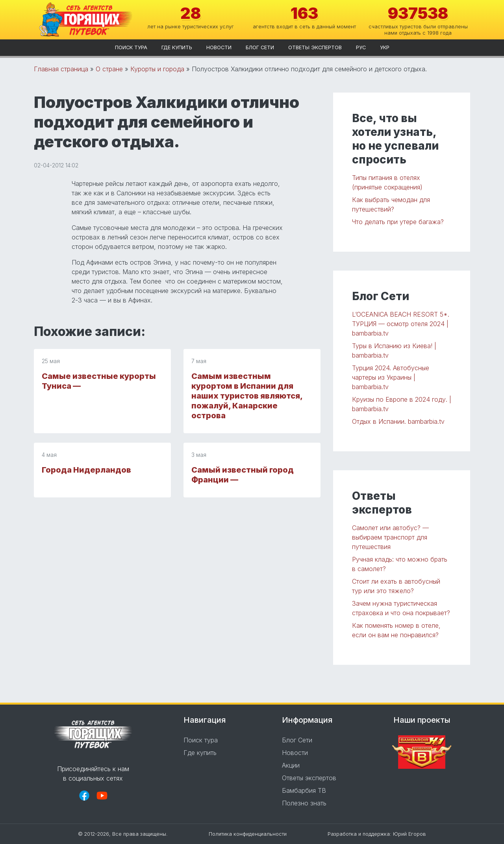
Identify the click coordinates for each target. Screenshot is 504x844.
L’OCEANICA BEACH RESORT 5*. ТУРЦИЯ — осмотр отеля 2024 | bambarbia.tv (401, 324)
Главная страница (61, 69)
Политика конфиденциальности (248, 834)
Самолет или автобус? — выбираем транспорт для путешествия (390, 537)
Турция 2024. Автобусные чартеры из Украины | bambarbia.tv (391, 377)
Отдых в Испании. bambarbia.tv (398, 421)
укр (385, 47)
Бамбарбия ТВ (304, 790)
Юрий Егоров (409, 834)
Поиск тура (131, 47)
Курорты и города (157, 69)
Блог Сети (260, 47)
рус (361, 47)
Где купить (177, 47)
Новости (219, 47)
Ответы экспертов (315, 47)
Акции (291, 765)
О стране (109, 69)
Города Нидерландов (86, 470)
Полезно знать (304, 803)
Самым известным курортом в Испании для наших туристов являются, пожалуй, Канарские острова (247, 396)
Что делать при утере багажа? (398, 222)
